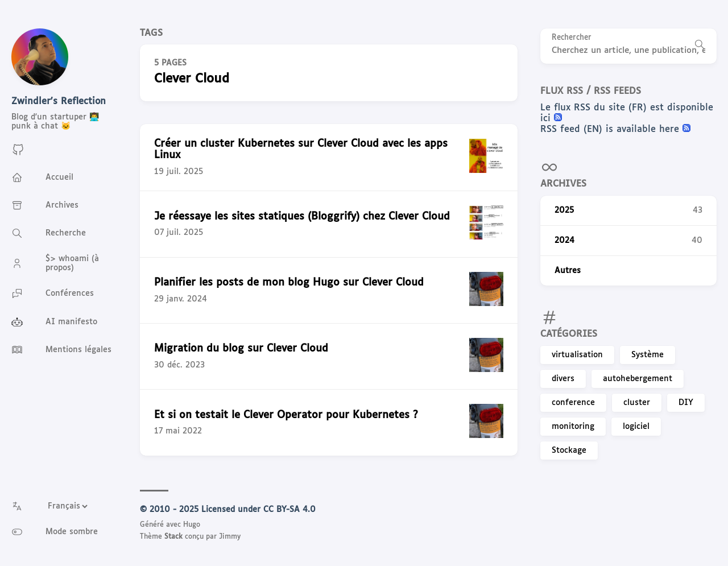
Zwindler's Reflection (59, 102)
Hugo (192, 525)
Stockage (569, 451)
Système (648, 355)
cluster (637, 403)
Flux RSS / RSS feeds (591, 91)
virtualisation (577, 355)
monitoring (573, 427)
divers (563, 379)
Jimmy (230, 537)
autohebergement (638, 379)
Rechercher (572, 38)
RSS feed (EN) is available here (611, 129)
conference (573, 403)
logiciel (636, 427)
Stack (173, 537)
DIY (686, 403)
